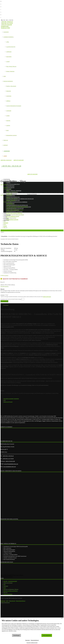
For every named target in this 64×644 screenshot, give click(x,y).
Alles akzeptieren (47, 635)
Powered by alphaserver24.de (32, 643)
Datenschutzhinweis (35, 640)
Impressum (27, 640)
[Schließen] (62, 619)
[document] (32, 627)
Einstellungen (16, 635)
